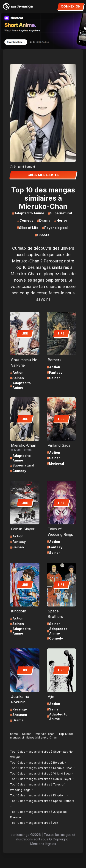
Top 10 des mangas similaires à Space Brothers (42, 801)
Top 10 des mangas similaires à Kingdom (38, 795)
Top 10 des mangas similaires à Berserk (37, 763)
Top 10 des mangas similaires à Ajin (34, 823)
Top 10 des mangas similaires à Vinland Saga (40, 773)
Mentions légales (43, 844)
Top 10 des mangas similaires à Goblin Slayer (41, 779)
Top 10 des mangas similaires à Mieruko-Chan (41, 768)
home (14, 734)
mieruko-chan (45, 734)
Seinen (27, 734)
